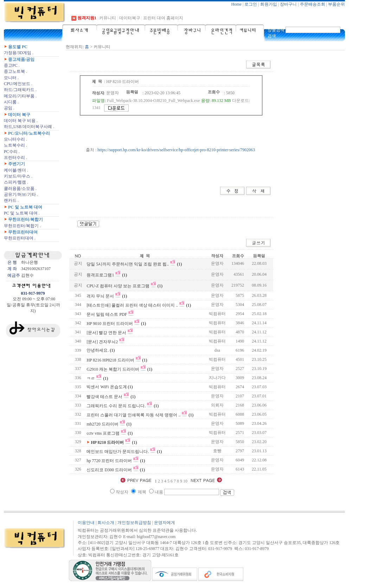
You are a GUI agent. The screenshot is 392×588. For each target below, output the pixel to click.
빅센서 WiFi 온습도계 (107, 387)
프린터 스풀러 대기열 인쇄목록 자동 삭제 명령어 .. (133, 415)
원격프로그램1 (100, 275)
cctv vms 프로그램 (103, 433)
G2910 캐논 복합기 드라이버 (113, 369)
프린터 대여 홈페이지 (163, 18)
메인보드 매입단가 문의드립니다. (118, 452)
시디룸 (10, 102)
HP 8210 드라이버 (107, 442)
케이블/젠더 (15, 170)
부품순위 (336, 4)
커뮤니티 (108, 18)
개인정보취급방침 (134, 523)
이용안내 (86, 523)
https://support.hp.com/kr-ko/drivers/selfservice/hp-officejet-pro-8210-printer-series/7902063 (176, 150)
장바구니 (288, 4)
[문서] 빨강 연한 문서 (106, 333)
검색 (272, 36)
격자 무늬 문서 (100, 296)
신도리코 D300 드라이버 (109, 470)
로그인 (251, 4)
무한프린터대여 (23, 232)
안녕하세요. (98, 350)
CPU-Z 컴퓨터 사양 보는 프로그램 (118, 286)
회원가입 (269, 4)
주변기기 (17, 164)
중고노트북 (14, 71)
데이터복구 (130, 18)
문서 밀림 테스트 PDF (107, 314)
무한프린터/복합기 (25, 219)
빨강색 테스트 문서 (104, 397)
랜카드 (10, 200)
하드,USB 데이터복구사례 (28, 127)
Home (236, 4)
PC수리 (11, 152)
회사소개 (106, 523)
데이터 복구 (19, 115)
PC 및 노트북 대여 (25, 207)
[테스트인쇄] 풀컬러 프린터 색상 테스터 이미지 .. (132, 305)
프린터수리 (14, 158)
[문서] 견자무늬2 (102, 342)
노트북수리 (14, 145)
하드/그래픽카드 (19, 90)
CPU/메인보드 (17, 84)
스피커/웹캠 (15, 182)
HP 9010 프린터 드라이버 (110, 324)
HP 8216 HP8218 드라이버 (110, 360)
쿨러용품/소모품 (19, 188)
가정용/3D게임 (18, 53)
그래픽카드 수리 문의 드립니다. (116, 406)
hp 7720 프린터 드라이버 (109, 461)
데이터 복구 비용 (20, 121)
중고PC (11, 65)
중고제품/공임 (21, 59)
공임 (8, 108)
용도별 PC (18, 47)
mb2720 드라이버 (102, 424)
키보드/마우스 (17, 176)
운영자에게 (165, 523)
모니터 (10, 78)
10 (186, 481)
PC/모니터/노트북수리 (29, 133)
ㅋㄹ (91, 378)
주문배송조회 (313, 4)
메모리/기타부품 (19, 96)
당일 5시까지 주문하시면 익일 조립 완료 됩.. (128, 264)
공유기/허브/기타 (20, 194)
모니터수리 (14, 139)
